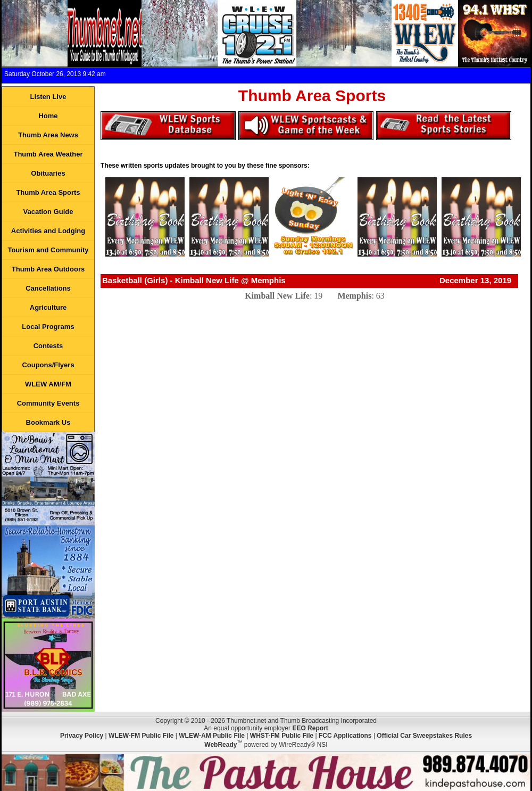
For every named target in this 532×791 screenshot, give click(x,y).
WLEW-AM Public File (212, 736)
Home (48, 116)
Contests (48, 346)
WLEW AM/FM (48, 384)
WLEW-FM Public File (141, 736)
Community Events (48, 403)
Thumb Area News (48, 135)
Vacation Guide (48, 212)
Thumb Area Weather (48, 154)
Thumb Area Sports (48, 192)
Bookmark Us (48, 422)
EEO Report (310, 728)
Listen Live (48, 97)
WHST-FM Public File (282, 736)
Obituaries (48, 173)
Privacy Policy (82, 736)
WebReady (221, 745)
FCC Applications (345, 736)
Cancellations (48, 288)
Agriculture (48, 307)
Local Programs (48, 327)
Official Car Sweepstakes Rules (424, 736)
